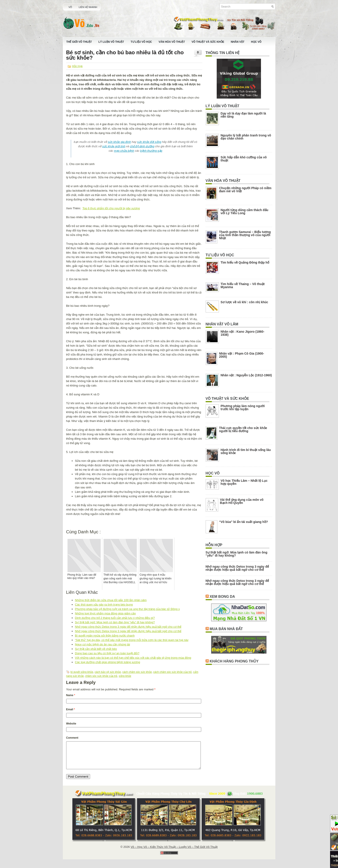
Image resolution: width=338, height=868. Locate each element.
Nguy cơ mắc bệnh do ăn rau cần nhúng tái (103, 644)
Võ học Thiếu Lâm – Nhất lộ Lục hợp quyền (244, 482)
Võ (70, 7)
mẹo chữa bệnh (124, 151)
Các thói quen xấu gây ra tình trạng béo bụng (104, 605)
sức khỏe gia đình (119, 142)
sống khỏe (125, 676)
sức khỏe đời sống (149, 142)
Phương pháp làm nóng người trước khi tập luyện (243, 408)
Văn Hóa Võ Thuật (172, 42)
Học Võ (256, 42)
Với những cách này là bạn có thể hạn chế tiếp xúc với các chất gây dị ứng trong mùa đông (133, 658)
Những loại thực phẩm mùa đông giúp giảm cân (105, 613)
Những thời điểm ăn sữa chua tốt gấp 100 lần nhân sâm (111, 600)
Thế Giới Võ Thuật (79, 42)
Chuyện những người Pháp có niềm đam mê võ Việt (245, 190)
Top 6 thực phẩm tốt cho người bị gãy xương (111, 208)
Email (71, 709)
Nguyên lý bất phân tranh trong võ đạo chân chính (246, 137)
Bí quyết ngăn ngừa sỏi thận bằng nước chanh (105, 636)
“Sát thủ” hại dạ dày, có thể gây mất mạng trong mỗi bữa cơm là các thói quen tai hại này (132, 640)
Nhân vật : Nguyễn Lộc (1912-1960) (246, 375)
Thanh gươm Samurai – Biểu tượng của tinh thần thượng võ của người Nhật (245, 235)
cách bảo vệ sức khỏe (108, 672)
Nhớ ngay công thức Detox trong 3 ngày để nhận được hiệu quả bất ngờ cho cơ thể (128, 627)
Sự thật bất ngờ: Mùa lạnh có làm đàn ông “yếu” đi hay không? (115, 622)
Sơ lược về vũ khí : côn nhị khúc (244, 302)
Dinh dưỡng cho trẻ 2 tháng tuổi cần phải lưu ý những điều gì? (115, 618)
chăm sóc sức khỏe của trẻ (101, 676)
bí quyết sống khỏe (82, 672)
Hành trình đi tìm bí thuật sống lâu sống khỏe (246, 451)
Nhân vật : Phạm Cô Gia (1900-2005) (242, 355)
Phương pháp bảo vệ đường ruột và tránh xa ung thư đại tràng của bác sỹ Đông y (127, 609)
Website (71, 724)
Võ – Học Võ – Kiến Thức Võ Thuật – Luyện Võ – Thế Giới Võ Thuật (174, 852)
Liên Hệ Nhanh (88, 7)
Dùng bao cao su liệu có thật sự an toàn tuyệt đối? (107, 653)
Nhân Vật (238, 42)
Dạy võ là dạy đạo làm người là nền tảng (243, 115)
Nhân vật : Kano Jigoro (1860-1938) (243, 333)
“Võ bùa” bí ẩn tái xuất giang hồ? (244, 522)
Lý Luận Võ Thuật (111, 42)
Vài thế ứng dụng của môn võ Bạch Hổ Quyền (242, 501)
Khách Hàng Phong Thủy (234, 661)
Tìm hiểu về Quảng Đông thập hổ (245, 262)
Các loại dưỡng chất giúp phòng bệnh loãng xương (108, 662)
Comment (72, 738)
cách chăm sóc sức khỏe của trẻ (172, 672)
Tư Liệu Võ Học (141, 42)
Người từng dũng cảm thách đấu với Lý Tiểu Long (245, 212)
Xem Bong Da (222, 597)
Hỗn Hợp (77, 66)
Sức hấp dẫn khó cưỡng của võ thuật (244, 159)
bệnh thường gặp (151, 151)
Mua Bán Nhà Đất (226, 629)
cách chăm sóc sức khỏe (137, 672)
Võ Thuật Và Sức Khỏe (208, 42)
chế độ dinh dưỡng (142, 146)
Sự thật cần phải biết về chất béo (96, 649)
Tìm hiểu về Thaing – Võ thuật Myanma (243, 285)
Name (71, 695)
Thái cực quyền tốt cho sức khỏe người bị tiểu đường (243, 429)
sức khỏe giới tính (114, 146)
